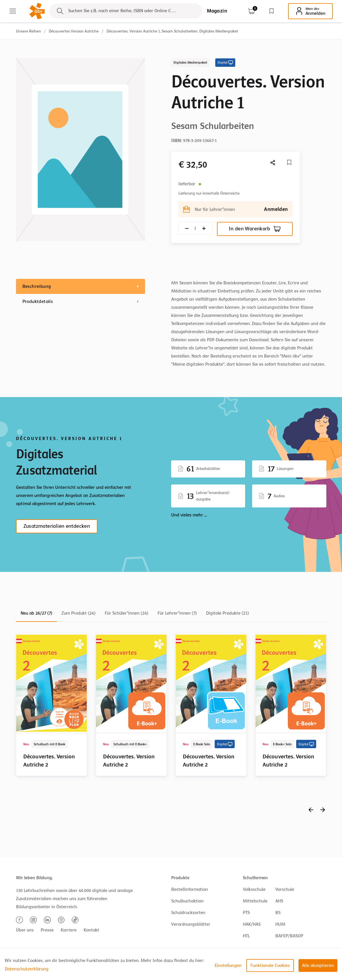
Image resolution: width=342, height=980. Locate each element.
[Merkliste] (289, 162)
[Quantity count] (195, 228)
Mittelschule (255, 901)
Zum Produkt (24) (78, 613)
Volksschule (254, 889)
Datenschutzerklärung (27, 969)
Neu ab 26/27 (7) (36, 613)
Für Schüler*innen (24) (126, 613)
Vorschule (285, 889)
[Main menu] (13, 11)
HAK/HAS (252, 924)
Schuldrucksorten (188, 913)
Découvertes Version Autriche (74, 31)
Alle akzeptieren (318, 965)
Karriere (69, 930)
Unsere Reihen (28, 31)
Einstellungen (228, 965)
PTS (246, 913)
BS (278, 913)
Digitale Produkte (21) (227, 613)
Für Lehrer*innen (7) (177, 613)
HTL (246, 936)
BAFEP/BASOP (289, 936)
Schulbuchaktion (187, 901)
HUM (280, 924)
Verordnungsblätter (191, 924)
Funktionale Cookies (270, 965)
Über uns (25, 930)
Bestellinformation (190, 889)
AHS (279, 901)
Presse (47, 930)
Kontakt (91, 930)
